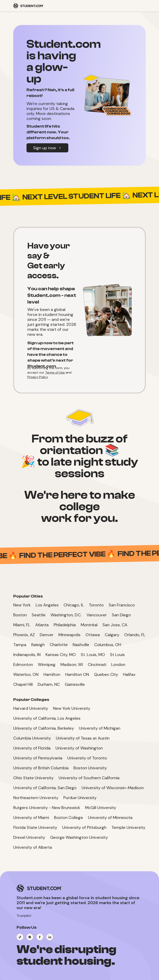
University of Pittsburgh (84, 827)
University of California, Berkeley (44, 728)
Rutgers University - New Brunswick (47, 808)
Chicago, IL (74, 605)
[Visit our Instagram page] (30, 937)
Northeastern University (36, 798)
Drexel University (29, 837)
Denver (47, 635)
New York (22, 605)
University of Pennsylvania (38, 758)
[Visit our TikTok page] (20, 937)
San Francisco (122, 605)
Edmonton (23, 664)
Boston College (69, 817)
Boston (20, 615)
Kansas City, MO (61, 655)
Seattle (39, 615)
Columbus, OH (108, 645)
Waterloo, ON (26, 674)
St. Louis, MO (93, 655)
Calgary (112, 635)
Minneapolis (69, 635)
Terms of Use (55, 372)
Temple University (128, 827)
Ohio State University (33, 778)
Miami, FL (22, 625)
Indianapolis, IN (27, 655)
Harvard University (31, 708)
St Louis (117, 655)
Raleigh (38, 645)
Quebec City (106, 674)
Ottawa (93, 635)
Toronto (96, 605)
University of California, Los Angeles (47, 718)
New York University (72, 708)
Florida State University (35, 827)
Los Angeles (47, 605)
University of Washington (79, 748)
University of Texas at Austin (83, 738)
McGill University (101, 808)
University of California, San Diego (45, 788)
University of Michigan (100, 728)
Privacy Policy (38, 377)
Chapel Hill (23, 684)
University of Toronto (87, 758)
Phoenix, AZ (24, 635)
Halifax (129, 674)
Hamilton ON (77, 674)
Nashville (81, 645)
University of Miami (31, 817)
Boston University (90, 768)
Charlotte (59, 645)
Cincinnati (97, 664)
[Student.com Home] (28, 6)
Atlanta (42, 625)
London (118, 664)
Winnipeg (47, 664)
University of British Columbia (41, 768)
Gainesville (75, 684)
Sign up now (47, 148)
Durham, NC (49, 684)
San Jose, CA (115, 625)
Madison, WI (72, 664)
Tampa (20, 645)
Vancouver (97, 615)
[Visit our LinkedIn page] (50, 937)
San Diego (121, 615)
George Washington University (79, 837)
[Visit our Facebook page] (40, 937)
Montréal (89, 625)
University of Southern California (89, 778)
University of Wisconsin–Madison (113, 788)
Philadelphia (65, 625)
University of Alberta (33, 847)
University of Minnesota (110, 817)
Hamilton (52, 674)
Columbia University (32, 738)
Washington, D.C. (66, 615)
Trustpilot (24, 916)
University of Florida (32, 748)
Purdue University (80, 798)
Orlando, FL (135, 635)
